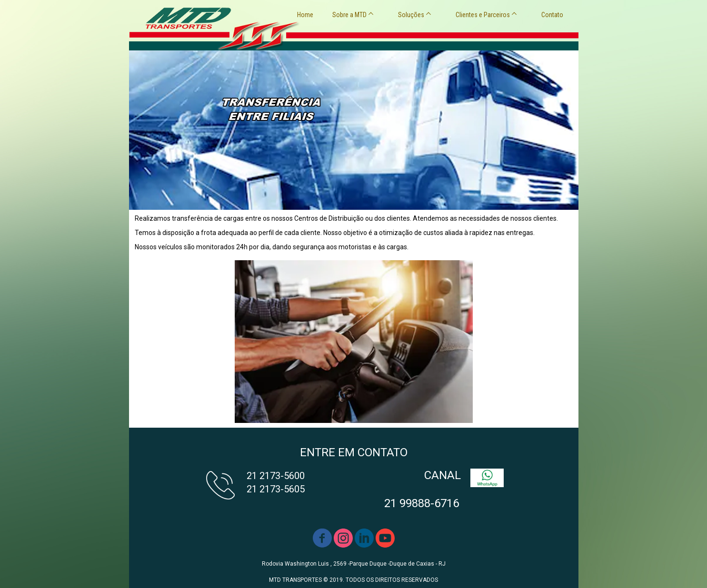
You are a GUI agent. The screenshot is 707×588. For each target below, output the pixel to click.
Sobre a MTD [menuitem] (349, 15)
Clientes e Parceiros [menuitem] (483, 15)
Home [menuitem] (305, 15)
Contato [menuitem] (552, 15)
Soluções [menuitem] (411, 15)
